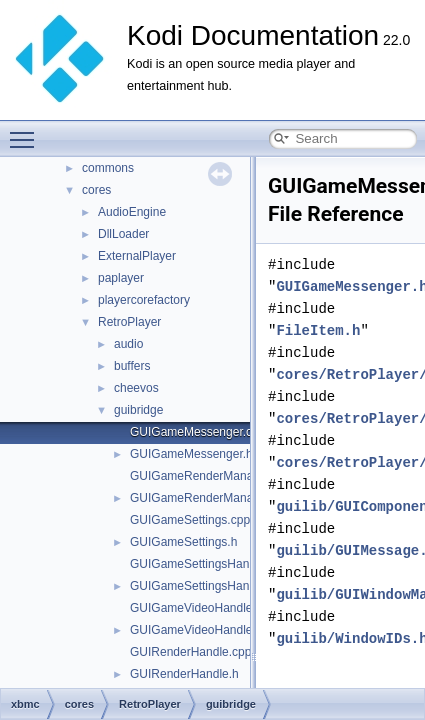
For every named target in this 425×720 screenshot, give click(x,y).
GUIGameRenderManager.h (205, 498)
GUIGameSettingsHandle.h (202, 586)
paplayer (121, 278)
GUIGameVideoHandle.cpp (202, 608)
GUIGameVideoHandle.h (196, 630)
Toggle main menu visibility (27, 131)
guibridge (138, 410)
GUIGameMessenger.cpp (197, 432)
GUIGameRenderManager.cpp (211, 476)
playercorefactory (144, 300)
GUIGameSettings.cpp (190, 520)
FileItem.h (318, 330)
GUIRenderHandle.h (184, 674)
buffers (132, 366)
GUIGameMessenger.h (191, 454)
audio (128, 344)
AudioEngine (132, 212)
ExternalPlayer (137, 256)
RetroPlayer (129, 322)
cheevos (136, 388)
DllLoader (123, 234)
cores (96, 190)
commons (108, 168)
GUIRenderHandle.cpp (190, 652)
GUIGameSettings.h (183, 542)
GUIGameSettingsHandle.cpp (209, 564)
